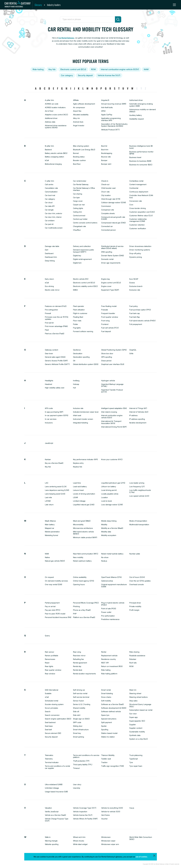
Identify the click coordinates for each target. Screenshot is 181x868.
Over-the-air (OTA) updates (140, 581)
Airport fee (77, 111)
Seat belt (48, 729)
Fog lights (77, 328)
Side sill (76, 711)
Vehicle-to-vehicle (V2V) (111, 812)
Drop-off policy (135, 253)
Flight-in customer (80, 313)
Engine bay (106, 279)
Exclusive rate (135, 290)
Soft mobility (106, 701)
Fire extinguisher (51, 310)
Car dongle (49, 210)
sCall (47, 697)
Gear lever (49, 353)
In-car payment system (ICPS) (57, 415)
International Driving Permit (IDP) (114, 427)
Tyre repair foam (136, 766)
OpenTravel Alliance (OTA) (111, 577)
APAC (103, 111)
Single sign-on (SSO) (81, 719)
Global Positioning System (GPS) (114, 350)
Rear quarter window (53, 670)
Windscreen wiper (108, 841)
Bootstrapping (107, 153)
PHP (75, 614)
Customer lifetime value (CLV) (141, 215)
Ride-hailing (38, 69)
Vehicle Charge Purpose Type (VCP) (57, 820)
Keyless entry (78, 463)
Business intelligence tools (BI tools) (141, 147)
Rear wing (77, 652)
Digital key (77, 255)
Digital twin (77, 263)
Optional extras (107, 581)
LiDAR (75, 497)
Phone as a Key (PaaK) (82, 610)
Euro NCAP (134, 279)
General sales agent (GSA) (55, 357)
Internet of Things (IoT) (138, 408)
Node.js (104, 561)
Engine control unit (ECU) (111, 283)
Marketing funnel (51, 535)
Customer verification (138, 228)
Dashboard (49, 253)
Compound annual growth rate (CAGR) (113, 218)
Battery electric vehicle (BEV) (56, 153)
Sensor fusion (78, 701)
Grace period (106, 361)
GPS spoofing (107, 357)
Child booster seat (108, 188)
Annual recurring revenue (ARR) (114, 104)
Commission (106, 206)
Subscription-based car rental (141, 710)
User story (77, 784)
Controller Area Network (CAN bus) (141, 196)
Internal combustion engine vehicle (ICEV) (120, 69)
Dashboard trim (51, 257)
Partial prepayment (52, 603)
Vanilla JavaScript (52, 812)
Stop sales (133, 701)
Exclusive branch (136, 286)
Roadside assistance (137, 656)
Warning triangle (51, 841)
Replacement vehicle (109, 656)
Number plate (135, 554)
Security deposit (85, 75)
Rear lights (49, 666)
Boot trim (105, 150)
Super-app (133, 717)
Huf (74, 388)
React (47, 663)
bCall (47, 160)
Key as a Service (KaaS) (54, 463)
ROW (93, 69)
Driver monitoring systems (140, 250)
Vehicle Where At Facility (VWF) (85, 819)
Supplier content (136, 728)
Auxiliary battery (136, 115)
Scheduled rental (52, 701)
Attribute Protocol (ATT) (110, 130)
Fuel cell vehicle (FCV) (110, 328)
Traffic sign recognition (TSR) (113, 766)
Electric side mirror (52, 290)
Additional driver (51, 118)
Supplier (133, 724)
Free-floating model (109, 306)
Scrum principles (51, 708)
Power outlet (106, 612)
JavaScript (49, 443)
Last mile (48, 497)
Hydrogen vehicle (108, 381)
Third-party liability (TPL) (83, 764)
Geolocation (78, 353)
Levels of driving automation (84, 494)
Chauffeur (77, 230)
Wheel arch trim (79, 837)
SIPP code (77, 722)
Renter (104, 652)
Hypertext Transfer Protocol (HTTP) (112, 391)
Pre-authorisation (108, 616)
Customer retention (137, 225)
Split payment (107, 722)
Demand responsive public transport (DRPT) (83, 251)
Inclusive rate (78, 408)
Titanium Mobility (108, 755)
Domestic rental (107, 259)
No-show (105, 557)
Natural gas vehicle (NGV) (55, 561)
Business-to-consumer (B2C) (141, 165)
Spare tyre (105, 715)
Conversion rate (136, 201)
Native (47, 557)
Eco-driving (49, 286)
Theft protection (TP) (81, 761)
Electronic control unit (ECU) (73, 69)
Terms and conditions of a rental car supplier (57, 767)
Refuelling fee (78, 659)
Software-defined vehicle (111, 711)
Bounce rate (106, 157)
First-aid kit (49, 323)
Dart (47, 250)
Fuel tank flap (135, 317)
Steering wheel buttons (138, 697)
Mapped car (50, 528)
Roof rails (133, 663)
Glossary (38, 5)
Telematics (49, 755)
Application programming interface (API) (111, 119)
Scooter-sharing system (54, 704)
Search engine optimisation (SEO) (58, 719)
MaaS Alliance (50, 521)
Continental (134, 188)
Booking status (79, 157)
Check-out (105, 184)
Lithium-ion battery (109, 486)
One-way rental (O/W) (53, 584)
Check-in (105, 181)
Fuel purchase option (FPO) (140, 310)
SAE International (52, 690)
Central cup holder (80, 219)
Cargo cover (78, 201)
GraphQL (133, 350)
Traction (104, 762)
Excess (132, 283)
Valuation (48, 808)
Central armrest (79, 215)
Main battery (50, 524)
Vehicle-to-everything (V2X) (112, 808)
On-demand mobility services (56, 581)
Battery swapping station (54, 157)
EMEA (75, 290)
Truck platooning (136, 755)
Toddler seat (106, 759)
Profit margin (134, 610)
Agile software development (84, 104)
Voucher (104, 819)
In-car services (51, 419)
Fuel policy (134, 306)
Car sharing (78, 194)
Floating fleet (78, 317)
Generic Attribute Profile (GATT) (57, 364)
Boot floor (77, 164)
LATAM (48, 501)
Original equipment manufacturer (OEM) (114, 585)
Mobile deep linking (109, 521)
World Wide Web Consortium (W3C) (141, 838)
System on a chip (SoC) (139, 739)
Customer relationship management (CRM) (138, 220)
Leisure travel (78, 490)
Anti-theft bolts (107, 107)
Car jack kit (49, 224)
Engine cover (106, 286)
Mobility (104, 524)
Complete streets (108, 213)
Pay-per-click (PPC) (53, 610)
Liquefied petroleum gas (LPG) (113, 483)
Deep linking (50, 261)
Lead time (77, 483)
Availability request (137, 119)
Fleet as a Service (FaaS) (55, 333)
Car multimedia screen (54, 228)
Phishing (76, 606)
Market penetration (52, 532)
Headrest (48, 384)
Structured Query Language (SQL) (140, 705)
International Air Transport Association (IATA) (111, 422)
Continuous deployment (139, 192)
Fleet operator (79, 306)
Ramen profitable (52, 656)
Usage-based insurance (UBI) (56, 792)
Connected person (109, 230)
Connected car (107, 226)
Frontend (105, 324)
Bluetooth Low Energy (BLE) (84, 150)
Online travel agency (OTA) (83, 581)
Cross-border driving (138, 208)
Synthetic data (135, 735)
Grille (131, 353)
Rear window (50, 674)
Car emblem (50, 221)
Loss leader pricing (137, 483)
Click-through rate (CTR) (111, 199)
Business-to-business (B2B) (140, 161)
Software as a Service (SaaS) (112, 704)
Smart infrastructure (81, 729)
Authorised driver (136, 100)
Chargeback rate (79, 226)
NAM (146, 69)
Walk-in (48, 837)
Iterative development (138, 423)
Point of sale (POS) (109, 608)
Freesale (105, 310)
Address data (50, 122)
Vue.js (132, 808)
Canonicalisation (51, 192)
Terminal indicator (52, 762)
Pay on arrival (50, 606)
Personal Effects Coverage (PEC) (86, 603)
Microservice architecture (83, 528)
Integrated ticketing (80, 423)
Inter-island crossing (109, 412)
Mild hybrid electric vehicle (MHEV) (83, 533)
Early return (49, 279)
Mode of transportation (138, 521)
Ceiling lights (78, 208)
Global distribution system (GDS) (86, 364)
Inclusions (49, 423)
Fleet (47, 330)
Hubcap (76, 384)
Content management (138, 184)
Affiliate (76, 100)
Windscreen (106, 837)
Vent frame (105, 815)
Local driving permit (109, 490)
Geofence (77, 350)
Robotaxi (133, 659)
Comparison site (108, 210)
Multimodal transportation (139, 524)
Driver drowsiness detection (140, 246)
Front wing (105, 321)
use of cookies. (142, 857)
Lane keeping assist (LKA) (55, 494)
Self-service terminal (81, 697)
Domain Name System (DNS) (113, 255)
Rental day (77, 666)
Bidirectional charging (53, 164)
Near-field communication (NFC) (86, 554)
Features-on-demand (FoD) (56, 306)
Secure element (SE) (53, 733)
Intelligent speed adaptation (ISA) (114, 408)
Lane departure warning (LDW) (57, 490)
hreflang (76, 381)
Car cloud (49, 202)
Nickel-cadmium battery (82, 561)
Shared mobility (79, 708)
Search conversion (52, 715)
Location (105, 497)
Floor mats (77, 321)
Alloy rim (76, 118)
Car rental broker (80, 181)
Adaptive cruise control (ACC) (56, 115)
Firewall (48, 313)
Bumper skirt (106, 164)
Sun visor (133, 714)
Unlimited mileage (52, 788)
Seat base (49, 726)
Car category (67, 75)
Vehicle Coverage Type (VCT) (85, 808)
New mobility (78, 557)
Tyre (131, 762)
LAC (47, 483)
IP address (133, 415)
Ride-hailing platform (109, 674)
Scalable (48, 693)
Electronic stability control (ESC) (85, 286)
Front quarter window (110, 317)
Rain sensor (50, 652)
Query (47, 636)
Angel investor (79, 125)
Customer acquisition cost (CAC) (142, 212)
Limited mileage (79, 501)
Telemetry (49, 759)
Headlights (49, 381)
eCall (47, 283)
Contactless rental (136, 181)
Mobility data (106, 532)
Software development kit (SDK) (114, 708)
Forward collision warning (83, 331)
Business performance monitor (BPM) (141, 153)
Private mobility (135, 606)
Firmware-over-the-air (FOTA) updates (57, 318)
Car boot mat (50, 195)
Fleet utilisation (79, 310)
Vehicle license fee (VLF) (109, 75)
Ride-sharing (134, 652)
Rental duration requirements (84, 674)
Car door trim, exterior (54, 213)
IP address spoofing (137, 419)
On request (49, 577)
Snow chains (106, 697)
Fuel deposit (106, 331)
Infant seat (77, 415)
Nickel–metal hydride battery (112, 554)
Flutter (76, 324)
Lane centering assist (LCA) (56, 486)
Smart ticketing (107, 693)
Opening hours (79, 584)
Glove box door (107, 353)
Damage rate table (52, 246)
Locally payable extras (110, 494)
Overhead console (137, 584)
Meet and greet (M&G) (82, 521)
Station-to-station (108, 737)
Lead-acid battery (80, 486)
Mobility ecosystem (109, 535)
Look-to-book (107, 501)
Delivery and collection (82, 246)
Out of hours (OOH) (137, 577)
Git (74, 361)
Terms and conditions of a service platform (86, 756)
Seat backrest (50, 722)
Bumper (104, 160)
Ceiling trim (77, 212)
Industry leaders (54, 5)
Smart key (77, 733)
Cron (131, 205)
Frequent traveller (108, 313)
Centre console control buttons (85, 223)
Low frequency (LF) (137, 486)
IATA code (49, 408)
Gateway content (51, 350)
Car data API (50, 206)
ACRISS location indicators (55, 107)
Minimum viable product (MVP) (85, 537)
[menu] (174, 5)
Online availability (80, 577)
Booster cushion (79, 160)
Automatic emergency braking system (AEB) (141, 105)
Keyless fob (78, 467)
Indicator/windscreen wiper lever (86, 412)
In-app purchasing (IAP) (54, 412)
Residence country (109, 659)
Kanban (48, 459)
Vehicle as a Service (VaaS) (55, 815)
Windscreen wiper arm (110, 844)
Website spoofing (52, 844)
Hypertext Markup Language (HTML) (112, 385)
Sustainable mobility (137, 732)
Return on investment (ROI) (112, 666)
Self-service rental (80, 693)
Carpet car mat (79, 205)
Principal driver (135, 603)
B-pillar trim (49, 146)
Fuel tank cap (135, 313)
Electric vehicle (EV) (81, 279)
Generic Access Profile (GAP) (56, 361)
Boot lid (104, 146)
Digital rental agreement (82, 259)
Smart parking (78, 737)
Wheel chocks (79, 841)
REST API (105, 663)
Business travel (135, 157)
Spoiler (104, 726)
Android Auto (78, 122)
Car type (76, 197)
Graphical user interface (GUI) (113, 364)
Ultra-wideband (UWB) (54, 784)
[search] (118, 19)
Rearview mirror (79, 656)
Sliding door (78, 726)
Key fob (52, 69)
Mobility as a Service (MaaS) (112, 528)
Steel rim (133, 690)
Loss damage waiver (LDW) (112, 505)
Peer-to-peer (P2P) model (55, 614)
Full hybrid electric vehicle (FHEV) (142, 321)
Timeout (76, 768)
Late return (49, 505)
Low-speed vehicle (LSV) (139, 496)
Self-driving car (79, 690)
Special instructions (109, 719)
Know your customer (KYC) (112, 459)
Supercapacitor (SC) (137, 721)
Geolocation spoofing (81, 357)
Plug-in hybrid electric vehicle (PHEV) (113, 604)
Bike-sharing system (81, 146)
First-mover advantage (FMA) (56, 326)
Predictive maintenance (110, 619)
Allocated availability (81, 115)
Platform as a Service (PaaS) (84, 617)
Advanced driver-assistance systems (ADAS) (56, 127)
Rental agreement (80, 663)
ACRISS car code (52, 104)
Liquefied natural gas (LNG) (84, 505)
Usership (77, 788)
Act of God (49, 111)
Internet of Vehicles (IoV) (139, 412)
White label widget (80, 844)
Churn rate (105, 192)
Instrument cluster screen (83, 419)
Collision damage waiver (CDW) (114, 202)
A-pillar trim (49, 100)
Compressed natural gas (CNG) (113, 223)
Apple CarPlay (107, 115)
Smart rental (106, 690)
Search (48, 711)
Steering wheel (135, 693)
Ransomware (50, 659)
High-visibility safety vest (55, 388)
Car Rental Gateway (66, 38)
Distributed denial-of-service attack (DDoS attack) (112, 247)
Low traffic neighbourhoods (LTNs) (140, 491)
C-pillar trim (49, 181)
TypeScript (134, 759)
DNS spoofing (107, 252)
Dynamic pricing (136, 257)
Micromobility (78, 524)
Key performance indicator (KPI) (85, 459)
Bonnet (76, 153)
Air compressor (79, 107)
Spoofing (105, 729)
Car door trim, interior (53, 217)
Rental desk (78, 670)
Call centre (49, 184)
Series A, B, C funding (82, 704)
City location (106, 195)
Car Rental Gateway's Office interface (84, 189)
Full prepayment (136, 324)
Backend (48, 150)
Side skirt (77, 715)
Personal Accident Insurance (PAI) (58, 617)
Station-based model (109, 733)
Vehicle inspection (80, 812)
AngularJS (105, 100)
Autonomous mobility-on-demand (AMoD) (143, 110)
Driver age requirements (111, 263)
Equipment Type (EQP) (110, 290)
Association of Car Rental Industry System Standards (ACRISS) (114, 125)
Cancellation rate (51, 188)
